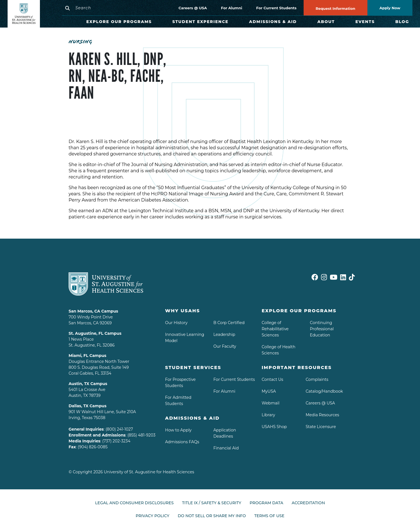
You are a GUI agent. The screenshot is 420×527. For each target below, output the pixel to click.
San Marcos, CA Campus (93, 311)
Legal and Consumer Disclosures (134, 503)
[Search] (108, 8)
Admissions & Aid (273, 22)
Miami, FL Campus (87, 356)
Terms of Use (269, 513)
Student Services (193, 367)
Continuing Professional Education (322, 329)
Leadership (224, 334)
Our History (176, 323)
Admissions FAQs (182, 442)
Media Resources (322, 415)
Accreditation (308, 503)
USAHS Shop (274, 427)
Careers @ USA (193, 8)
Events (365, 22)
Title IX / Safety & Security (212, 503)
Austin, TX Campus (88, 384)
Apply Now (390, 8)
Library (268, 415)
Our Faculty (225, 346)
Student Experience (200, 22)
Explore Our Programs (119, 22)
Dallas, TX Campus (88, 406)
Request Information (336, 9)
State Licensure (321, 427)
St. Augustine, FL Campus (95, 333)
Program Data (266, 503)
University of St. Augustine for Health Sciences (149, 472)
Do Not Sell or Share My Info (212, 513)
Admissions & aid (192, 418)
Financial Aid (226, 448)
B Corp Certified (229, 323)
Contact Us (273, 379)
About (326, 22)
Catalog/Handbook (324, 391)
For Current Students (276, 8)
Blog (402, 22)
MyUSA (269, 391)
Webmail (271, 403)
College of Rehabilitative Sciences (275, 329)
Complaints (317, 379)
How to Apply (178, 430)
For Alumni (232, 8)
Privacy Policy (152, 513)
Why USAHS (182, 311)
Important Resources (297, 367)
